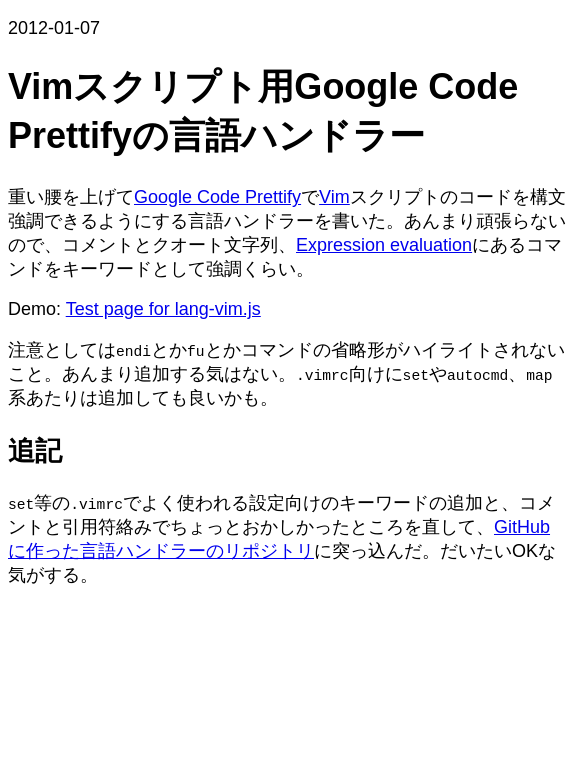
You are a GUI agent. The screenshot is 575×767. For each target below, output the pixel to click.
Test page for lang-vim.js (163, 309)
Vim (334, 197)
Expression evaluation (384, 245)
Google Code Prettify (217, 197)
